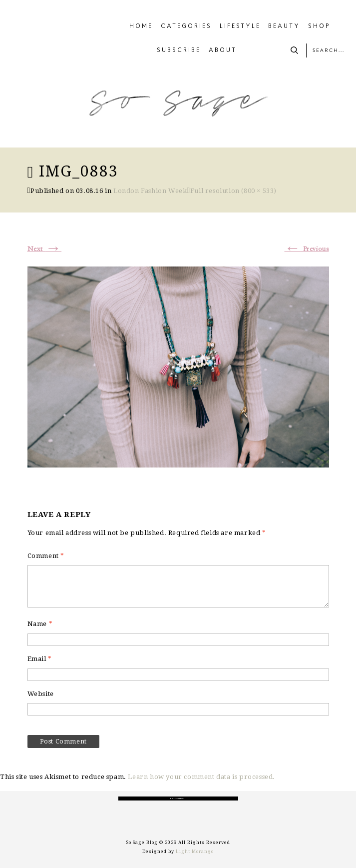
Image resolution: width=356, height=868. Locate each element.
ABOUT (223, 50)
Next (45, 249)
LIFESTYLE (240, 26)
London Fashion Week (150, 191)
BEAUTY (284, 26)
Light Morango (195, 851)
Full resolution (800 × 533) (233, 191)
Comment (46, 556)
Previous (306, 249)
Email (40, 659)
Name (40, 624)
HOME (141, 26)
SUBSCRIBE (179, 50)
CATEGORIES (186, 26)
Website (41, 694)
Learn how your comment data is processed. (201, 777)
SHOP (319, 26)
